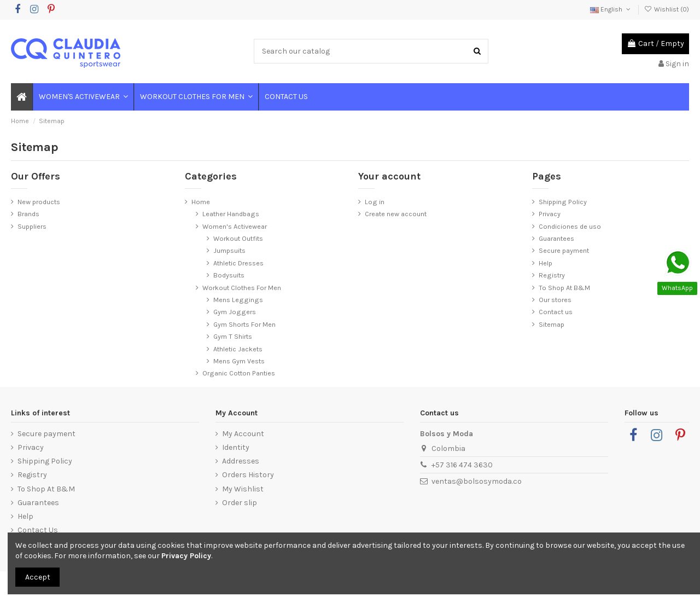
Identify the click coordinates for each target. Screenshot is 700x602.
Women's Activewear (235, 226)
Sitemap (552, 324)
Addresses (241, 461)
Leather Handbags (231, 214)
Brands (28, 214)
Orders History (248, 475)
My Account (243, 434)
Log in (375, 202)
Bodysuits (229, 275)
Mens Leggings (238, 300)
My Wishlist (243, 489)
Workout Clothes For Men (242, 288)
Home (201, 202)
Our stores (555, 300)
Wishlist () (667, 9)
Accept (38, 577)
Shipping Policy (563, 202)
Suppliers (32, 226)
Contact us (556, 312)
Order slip (240, 503)
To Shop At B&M (564, 288)
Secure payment (564, 250)
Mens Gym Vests (239, 361)
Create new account (396, 214)
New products (39, 202)
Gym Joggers (235, 312)
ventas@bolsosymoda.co (477, 481)
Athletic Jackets (238, 349)
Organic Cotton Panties (239, 373)
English (611, 9)
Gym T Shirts (233, 336)
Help (546, 263)
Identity (236, 447)
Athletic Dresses (238, 263)
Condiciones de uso (570, 226)
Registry (552, 275)
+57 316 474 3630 (462, 465)
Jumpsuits (229, 250)
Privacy (550, 214)
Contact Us (38, 530)
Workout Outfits (238, 238)
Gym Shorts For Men (244, 324)
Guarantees (556, 238)
